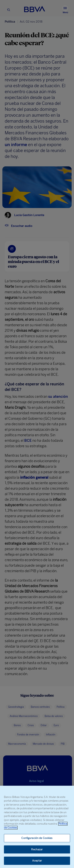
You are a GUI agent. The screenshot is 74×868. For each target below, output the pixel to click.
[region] (37, 827)
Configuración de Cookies (37, 838)
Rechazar (37, 849)
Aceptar (37, 861)
